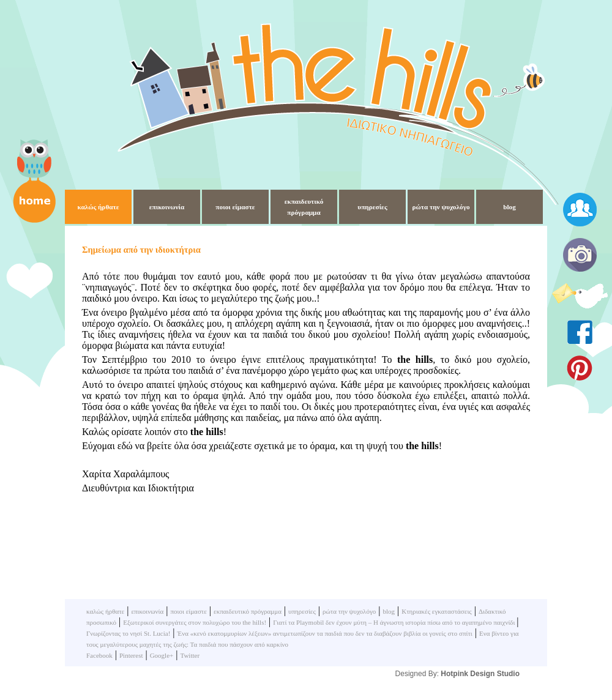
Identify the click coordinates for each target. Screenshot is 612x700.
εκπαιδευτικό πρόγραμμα (248, 611)
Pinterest (131, 655)
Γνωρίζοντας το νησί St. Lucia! (128, 633)
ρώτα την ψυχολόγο (441, 207)
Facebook (99, 655)
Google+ (162, 655)
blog (509, 207)
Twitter (190, 655)
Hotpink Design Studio (480, 674)
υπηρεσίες (372, 207)
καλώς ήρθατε (98, 207)
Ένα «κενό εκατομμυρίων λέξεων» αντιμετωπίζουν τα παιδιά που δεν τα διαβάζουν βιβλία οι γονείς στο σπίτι (325, 633)
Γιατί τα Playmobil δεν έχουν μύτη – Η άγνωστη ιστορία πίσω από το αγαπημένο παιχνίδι (395, 622)
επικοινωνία (167, 207)
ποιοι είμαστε (235, 207)
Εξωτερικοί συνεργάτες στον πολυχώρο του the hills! (195, 622)
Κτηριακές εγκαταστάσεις (436, 611)
